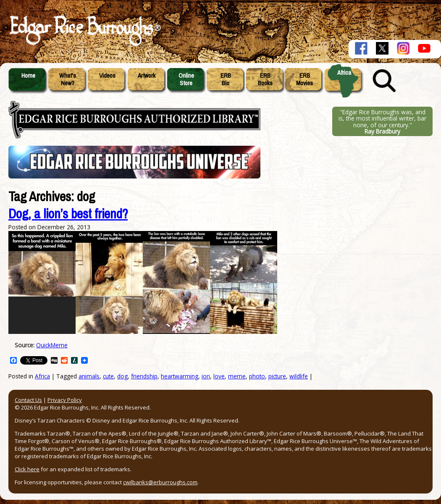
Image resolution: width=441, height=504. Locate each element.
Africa (344, 73)
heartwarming (180, 376)
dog (122, 376)
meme (237, 376)
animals (89, 376)
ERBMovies (304, 79)
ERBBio (226, 79)
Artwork (147, 76)
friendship (144, 376)
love (219, 376)
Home (28, 76)
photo (257, 376)
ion (206, 376)
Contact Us (28, 400)
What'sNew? (68, 79)
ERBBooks (265, 79)
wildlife (299, 376)
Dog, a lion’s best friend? (68, 214)
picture (277, 376)
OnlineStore (186, 79)
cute (108, 376)
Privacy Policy (65, 400)
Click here (27, 469)
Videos (107, 76)
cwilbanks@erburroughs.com (160, 482)
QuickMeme (52, 345)
